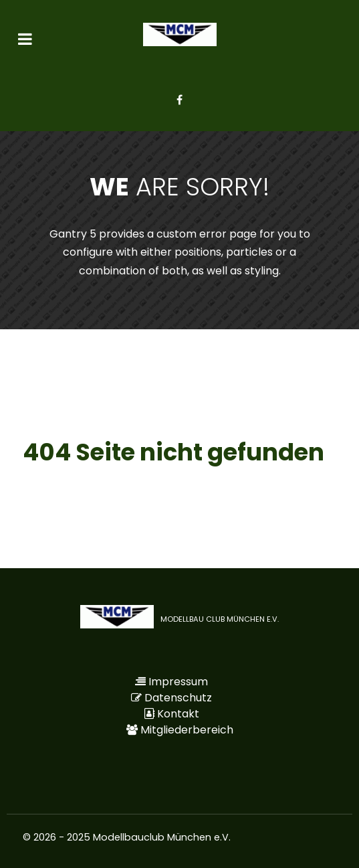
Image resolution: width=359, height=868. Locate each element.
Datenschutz (178, 698)
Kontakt (178, 714)
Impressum (178, 682)
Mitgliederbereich (187, 730)
